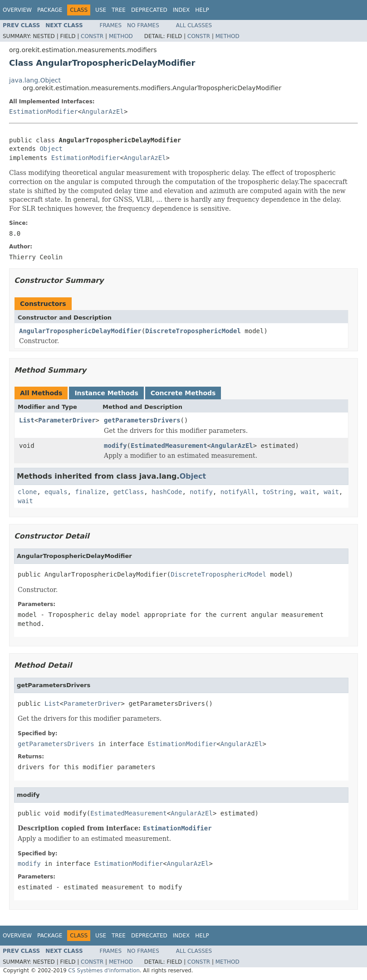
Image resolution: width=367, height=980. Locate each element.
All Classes (194, 25)
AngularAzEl (103, 112)
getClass (129, 492)
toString (278, 492)
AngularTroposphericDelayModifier (80, 331)
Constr (92, 36)
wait (308, 492)
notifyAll (238, 492)
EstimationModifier (44, 112)
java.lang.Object (35, 80)
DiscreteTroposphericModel (193, 331)
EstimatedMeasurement (169, 446)
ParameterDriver (67, 420)
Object (51, 149)
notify (201, 492)
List (27, 420)
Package (50, 10)
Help (202, 10)
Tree (119, 10)
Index (181, 10)
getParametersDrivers (142, 420)
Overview (17, 10)
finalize (90, 492)
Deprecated (149, 10)
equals (56, 492)
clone (27, 492)
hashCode (167, 492)
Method (121, 36)
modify (115, 446)
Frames (111, 25)
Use (101, 10)
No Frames (143, 25)
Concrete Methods (183, 393)
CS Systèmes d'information (104, 970)
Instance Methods (106, 393)
